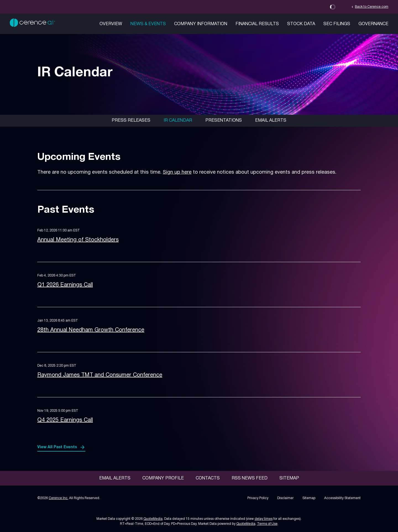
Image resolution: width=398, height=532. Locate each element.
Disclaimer (285, 498)
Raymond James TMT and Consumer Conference (100, 375)
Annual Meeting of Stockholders (78, 240)
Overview (111, 24)
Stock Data (301, 24)
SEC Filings (337, 24)
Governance (373, 24)
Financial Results (257, 24)
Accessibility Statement (342, 498)
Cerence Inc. (58, 498)
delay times (264, 519)
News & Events (148, 24)
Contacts (208, 478)
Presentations (224, 121)
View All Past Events (57, 447)
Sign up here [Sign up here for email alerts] (177, 172)
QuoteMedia (153, 519)
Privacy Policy (258, 498)
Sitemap (289, 478)
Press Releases (131, 121)
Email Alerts (271, 121)
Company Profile (163, 478)
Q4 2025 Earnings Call (65, 420)
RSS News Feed (250, 478)
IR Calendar (178, 121)
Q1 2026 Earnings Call (65, 285)
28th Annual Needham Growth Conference (91, 330)
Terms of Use (267, 524)
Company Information (201, 24)
